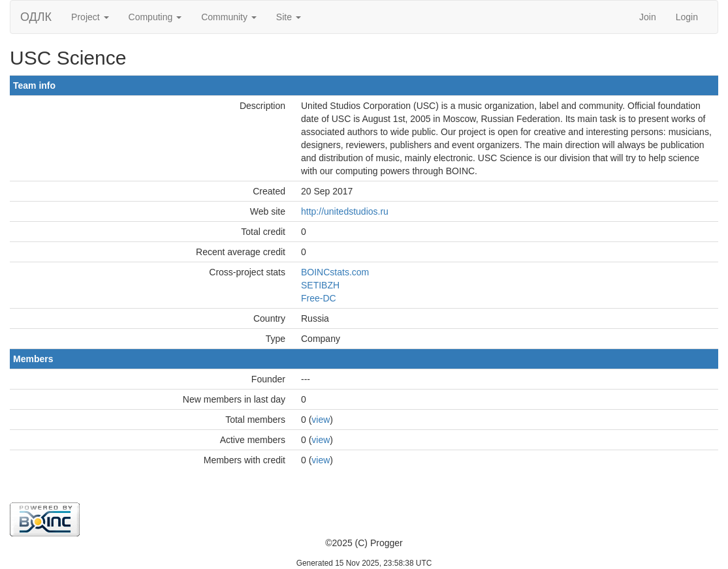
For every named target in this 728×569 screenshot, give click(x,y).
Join (648, 17)
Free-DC (319, 298)
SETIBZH (320, 285)
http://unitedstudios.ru (345, 211)
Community (229, 17)
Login (687, 17)
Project (90, 17)
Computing (155, 17)
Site (289, 17)
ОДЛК (36, 17)
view (321, 420)
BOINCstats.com (335, 272)
